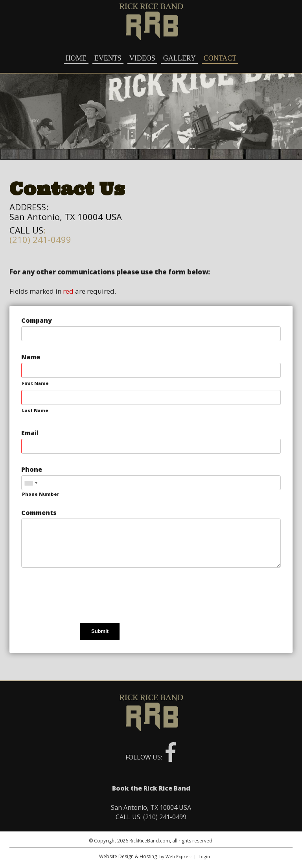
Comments (39, 513)
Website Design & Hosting (128, 856)
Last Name (35, 410)
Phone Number (41, 494)
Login (204, 856)
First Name (35, 383)
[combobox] (31, 483)
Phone (32, 469)
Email (30, 433)
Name (31, 357)
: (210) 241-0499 (40, 235)
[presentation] (81, 596)
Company (37, 320)
